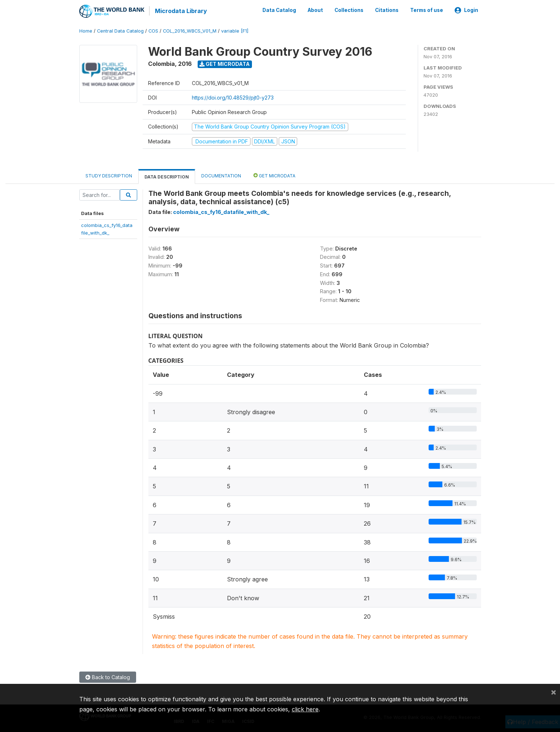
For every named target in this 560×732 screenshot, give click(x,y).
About (315, 10)
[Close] (553, 692)
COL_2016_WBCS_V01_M (190, 31)
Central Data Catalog (120, 31)
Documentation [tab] (221, 175)
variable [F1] (235, 31)
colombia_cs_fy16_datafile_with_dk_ (221, 212)
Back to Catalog (108, 677)
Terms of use (427, 10)
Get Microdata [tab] (274, 175)
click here (305, 709)
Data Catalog (279, 10)
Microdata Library (181, 11)
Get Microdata (225, 64)
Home (86, 31)
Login (466, 10)
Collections (349, 10)
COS (153, 31)
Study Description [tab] (109, 175)
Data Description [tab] (167, 176)
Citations (387, 10)
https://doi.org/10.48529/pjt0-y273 (233, 97)
